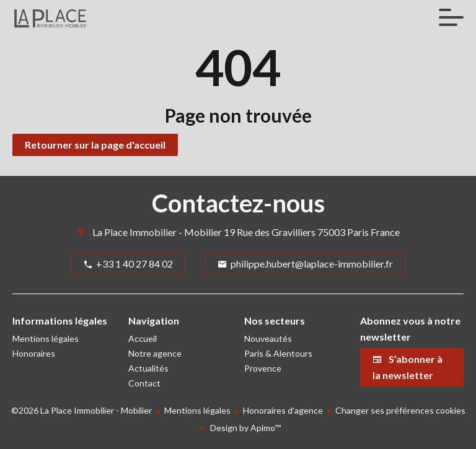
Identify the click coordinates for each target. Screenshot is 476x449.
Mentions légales (197, 410)
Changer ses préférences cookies (400, 410)
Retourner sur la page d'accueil (95, 145)
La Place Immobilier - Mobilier (157, 232)
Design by (245, 428)
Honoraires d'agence (283, 410)
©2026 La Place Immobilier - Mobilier (82, 410)
